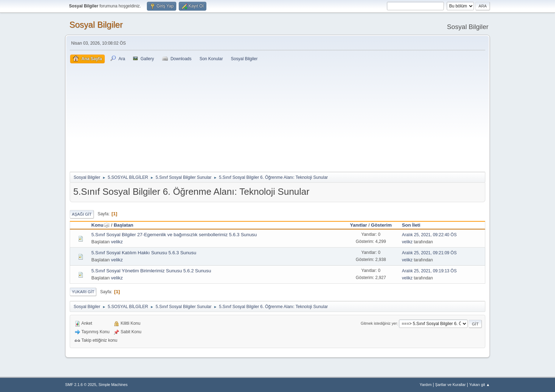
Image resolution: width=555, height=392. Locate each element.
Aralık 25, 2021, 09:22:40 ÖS (430, 235)
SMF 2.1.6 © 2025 (81, 385)
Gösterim (381, 225)
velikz (117, 242)
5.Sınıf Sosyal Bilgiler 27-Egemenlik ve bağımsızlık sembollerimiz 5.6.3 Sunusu (174, 235)
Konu (101, 225)
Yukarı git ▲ (479, 385)
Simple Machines (113, 385)
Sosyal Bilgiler (96, 25)
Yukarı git (83, 292)
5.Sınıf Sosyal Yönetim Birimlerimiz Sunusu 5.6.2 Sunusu (151, 271)
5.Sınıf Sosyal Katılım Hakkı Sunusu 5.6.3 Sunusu (144, 253)
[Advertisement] (277, 117)
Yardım (426, 385)
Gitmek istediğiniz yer (379, 324)
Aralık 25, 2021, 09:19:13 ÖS (430, 271)
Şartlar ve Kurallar (450, 385)
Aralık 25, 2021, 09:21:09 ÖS (430, 253)
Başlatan (124, 225)
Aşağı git (82, 214)
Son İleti (411, 225)
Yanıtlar (359, 225)
